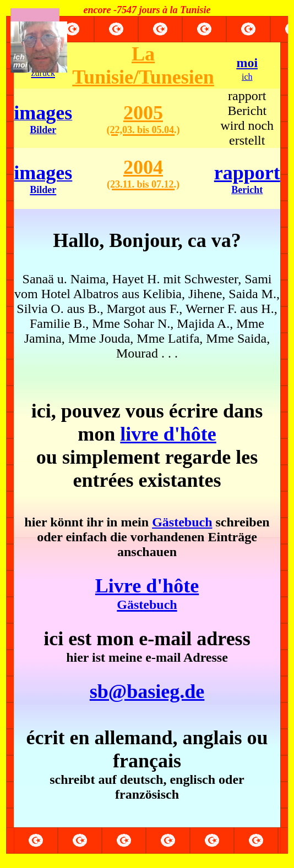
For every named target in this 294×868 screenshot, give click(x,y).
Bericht (247, 190)
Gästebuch (182, 522)
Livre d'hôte (147, 593)
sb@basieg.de (147, 691)
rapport (247, 173)
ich (247, 77)
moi (247, 63)
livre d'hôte (168, 434)
